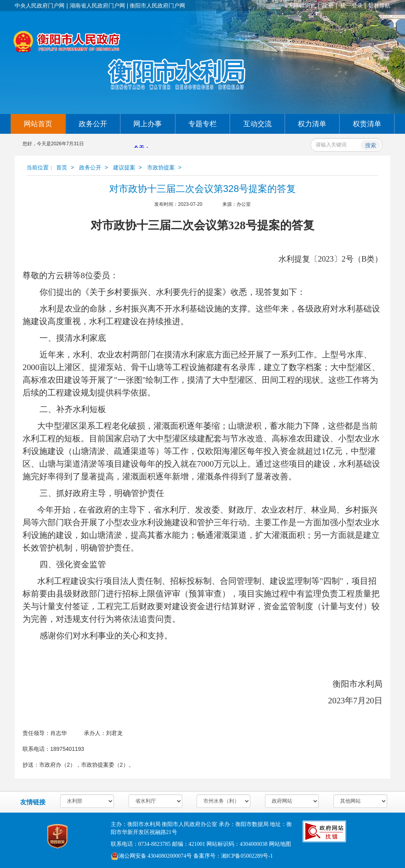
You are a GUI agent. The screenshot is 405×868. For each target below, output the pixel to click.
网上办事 (148, 124)
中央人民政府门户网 (40, 6)
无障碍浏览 (302, 6)
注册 (328, 6)
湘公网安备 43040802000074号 (151, 856)
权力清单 (312, 124)
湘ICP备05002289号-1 (247, 856)
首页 (62, 167)
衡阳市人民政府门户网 (157, 6)
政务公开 (93, 124)
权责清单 (367, 124)
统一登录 (352, 6)
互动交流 (257, 124)
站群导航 (379, 6)
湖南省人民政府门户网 (97, 6)
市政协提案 (161, 167)
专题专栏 (202, 124)
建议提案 (124, 167)
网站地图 (280, 844)
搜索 (371, 145)
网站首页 (38, 124)
